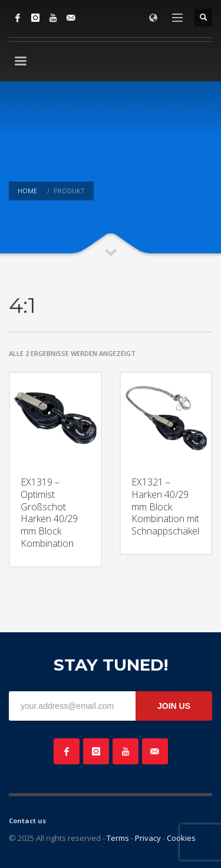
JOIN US (174, 706)
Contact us (27, 821)
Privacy (148, 838)
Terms (118, 838)
